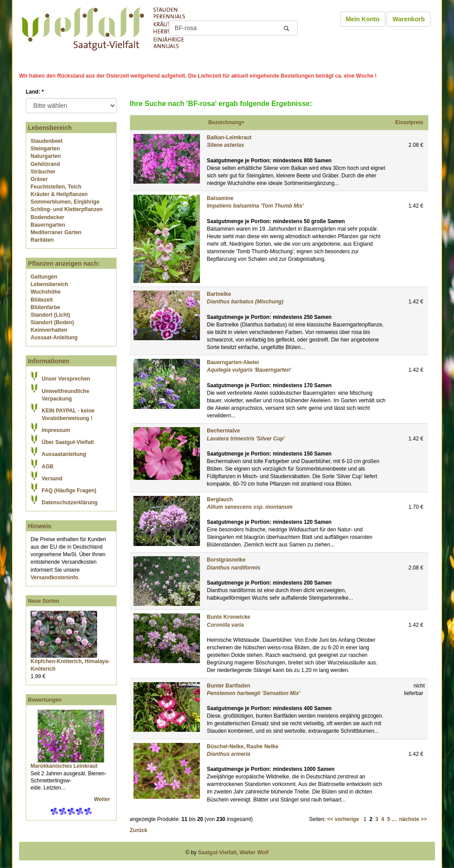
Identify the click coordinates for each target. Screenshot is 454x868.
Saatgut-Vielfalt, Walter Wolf (233, 852)
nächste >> (413, 819)
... (394, 819)
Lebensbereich (49, 284)
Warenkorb (409, 19)
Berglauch (220, 499)
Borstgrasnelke (226, 560)
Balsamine (220, 198)
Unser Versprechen (66, 379)
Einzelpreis (409, 122)
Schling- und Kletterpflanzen (67, 209)
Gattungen (44, 277)
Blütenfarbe (45, 307)
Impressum (56, 430)
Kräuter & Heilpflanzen (59, 194)
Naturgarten (46, 156)
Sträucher (43, 172)
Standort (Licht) (50, 315)
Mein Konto (363, 19)
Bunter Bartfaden (229, 686)
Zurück (139, 830)
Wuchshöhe (46, 292)
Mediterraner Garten (56, 232)
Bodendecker (47, 217)
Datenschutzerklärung (70, 503)
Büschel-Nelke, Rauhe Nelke (243, 746)
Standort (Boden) (52, 322)
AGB (48, 467)
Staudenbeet (47, 141)
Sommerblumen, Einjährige (65, 202)
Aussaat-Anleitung (54, 338)
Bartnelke (219, 294)
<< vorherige (343, 819)
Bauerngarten (48, 225)
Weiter (103, 799)
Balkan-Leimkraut (229, 137)
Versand (52, 479)
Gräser (39, 179)
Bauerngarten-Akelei (233, 362)
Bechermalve (224, 431)
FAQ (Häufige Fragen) (69, 491)
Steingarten (45, 149)
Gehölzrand (45, 164)
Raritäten (42, 240)
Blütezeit (42, 300)
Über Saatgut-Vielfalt (68, 442)
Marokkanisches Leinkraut (64, 766)
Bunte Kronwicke (229, 617)
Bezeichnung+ (227, 122)
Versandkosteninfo (54, 577)
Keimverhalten (49, 330)
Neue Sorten (44, 601)
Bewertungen (45, 700)
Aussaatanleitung (64, 454)
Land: (35, 92)
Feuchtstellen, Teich (56, 187)
